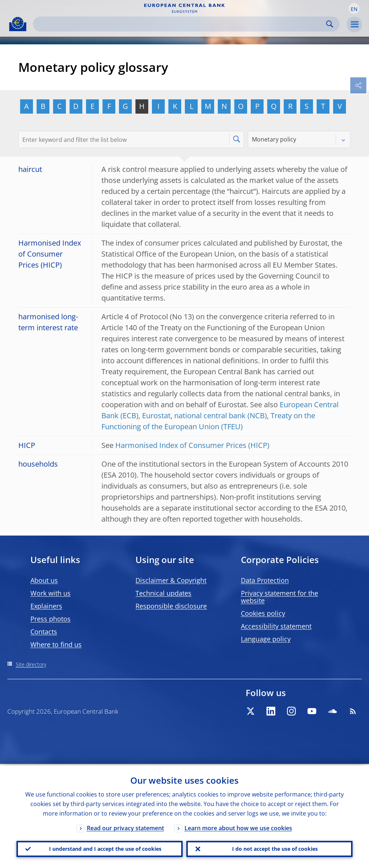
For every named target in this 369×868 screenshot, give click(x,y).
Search (330, 24)
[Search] (180, 24)
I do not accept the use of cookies (275, 848)
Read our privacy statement (125, 827)
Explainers (46, 606)
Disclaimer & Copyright (171, 580)
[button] (354, 8)
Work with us (51, 593)
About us (44, 580)
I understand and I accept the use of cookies (105, 848)
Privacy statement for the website (279, 597)
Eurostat (156, 415)
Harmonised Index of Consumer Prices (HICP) (192, 445)
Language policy (266, 639)
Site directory (31, 664)
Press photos (51, 619)
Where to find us (56, 644)
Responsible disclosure (171, 606)
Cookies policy (263, 613)
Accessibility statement (276, 626)
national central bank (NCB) (221, 415)
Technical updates (163, 593)
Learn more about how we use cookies (238, 827)
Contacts (44, 632)
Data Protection (265, 580)
